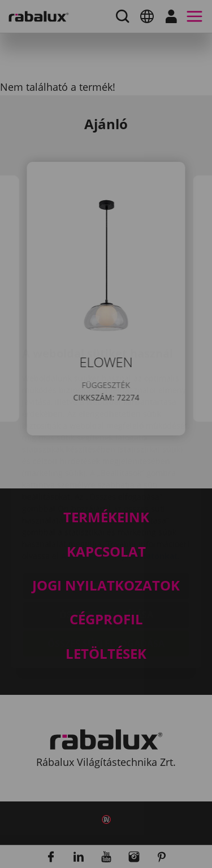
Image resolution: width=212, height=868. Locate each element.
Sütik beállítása (106, 520)
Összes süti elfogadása (106, 578)
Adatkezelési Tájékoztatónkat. (120, 490)
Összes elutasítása (106, 549)
